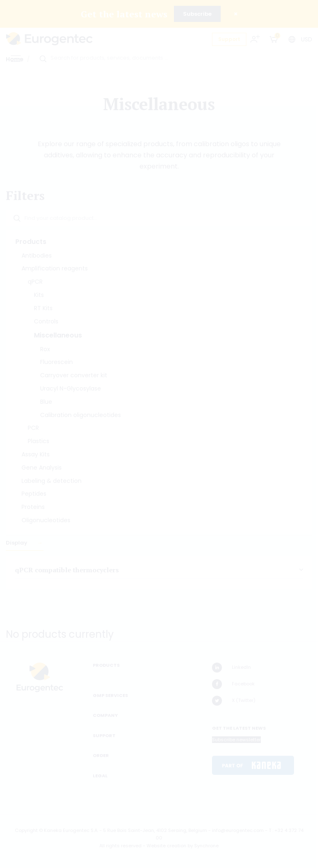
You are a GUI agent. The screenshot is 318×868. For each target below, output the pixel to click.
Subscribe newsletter (236, 740)
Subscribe (197, 14)
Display (17, 543)
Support (229, 39)
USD (307, 39)
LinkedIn (231, 668)
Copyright (26, 830)
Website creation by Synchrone (183, 846)
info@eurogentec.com (238, 830)
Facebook (233, 684)
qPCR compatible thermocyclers (67, 570)
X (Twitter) (234, 701)
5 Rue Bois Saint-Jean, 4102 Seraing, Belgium (155, 830)
